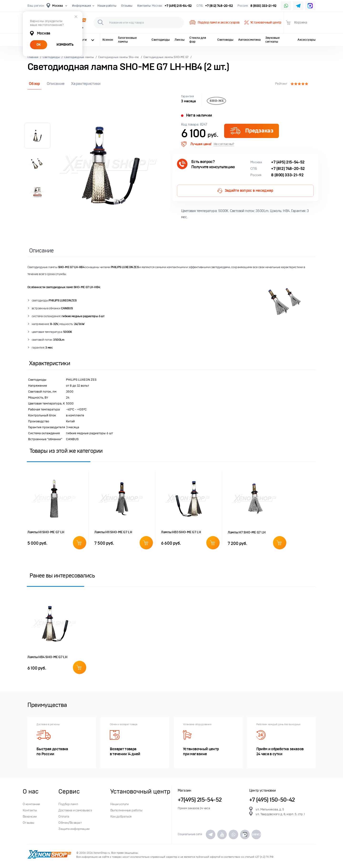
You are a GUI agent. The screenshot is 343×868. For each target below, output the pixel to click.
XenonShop (49, 855)
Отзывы (127, 6)
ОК (39, 45)
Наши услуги (119, 804)
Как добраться (121, 816)
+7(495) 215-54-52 (200, 800)
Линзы (180, 40)
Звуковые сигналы (272, 40)
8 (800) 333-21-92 (264, 6)
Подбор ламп (68, 804)
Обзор (34, 84)
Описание (56, 84)
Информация (82, 6)
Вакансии (30, 816)
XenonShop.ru (102, 853)
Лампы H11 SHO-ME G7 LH (113, 532)
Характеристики (86, 84)
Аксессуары (307, 40)
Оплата (64, 816)
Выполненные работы (126, 810)
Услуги (85, 40)
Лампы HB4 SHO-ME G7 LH (47, 657)
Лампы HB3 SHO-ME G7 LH (181, 532)
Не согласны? (224, 144)
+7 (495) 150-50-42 (272, 800)
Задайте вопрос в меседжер (245, 191)
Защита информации (74, 829)
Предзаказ (252, 131)
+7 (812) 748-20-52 (219, 6)
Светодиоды (161, 40)
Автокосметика (249, 40)
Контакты (144, 6)
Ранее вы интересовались (62, 575)
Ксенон (108, 40)
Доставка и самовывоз (75, 810)
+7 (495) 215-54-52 (178, 6)
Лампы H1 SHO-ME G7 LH (46, 532)
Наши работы (107, 6)
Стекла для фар (198, 40)
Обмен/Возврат (70, 823)
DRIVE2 (256, 834)
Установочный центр (263, 23)
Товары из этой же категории (66, 451)
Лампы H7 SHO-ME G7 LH (247, 532)
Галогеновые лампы (127, 40)
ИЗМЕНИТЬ (65, 45)
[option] (111, 165)
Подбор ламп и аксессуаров (214, 23)
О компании (31, 804)
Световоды (225, 40)
